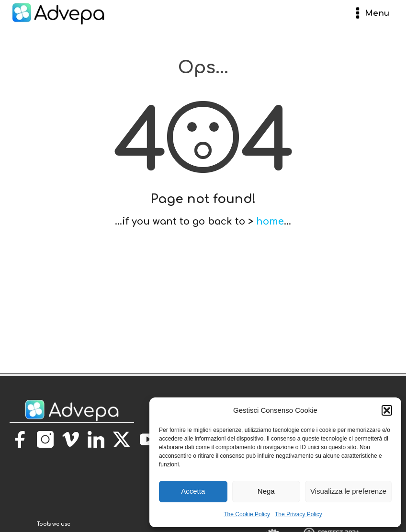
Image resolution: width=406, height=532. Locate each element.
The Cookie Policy (247, 514)
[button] (387, 410)
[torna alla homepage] (54, 514)
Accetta (193, 491)
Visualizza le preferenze (348, 491)
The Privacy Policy (299, 514)
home (270, 221)
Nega (266, 491)
